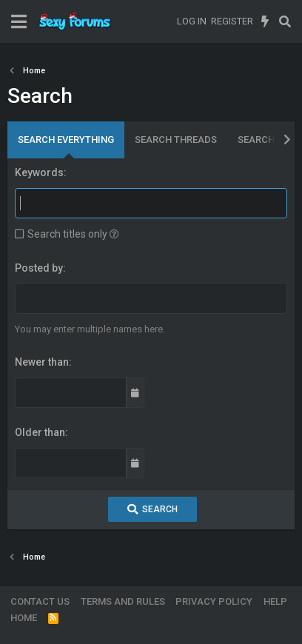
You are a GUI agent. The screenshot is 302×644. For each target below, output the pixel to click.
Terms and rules (123, 601)
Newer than (42, 362)
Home (24, 618)
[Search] (285, 21)
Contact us (40, 601)
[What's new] (265, 21)
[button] (114, 234)
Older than (40, 432)
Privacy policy (214, 601)
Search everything (66, 140)
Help (275, 601)
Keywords (39, 172)
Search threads (176, 140)
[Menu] (19, 22)
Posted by (39, 268)
